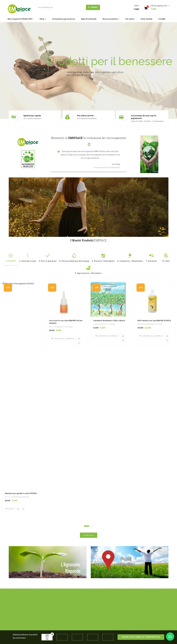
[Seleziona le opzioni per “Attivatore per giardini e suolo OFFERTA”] (10, 336)
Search (93, 7)
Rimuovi (52, 634)
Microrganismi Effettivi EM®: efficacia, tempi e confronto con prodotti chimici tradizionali (24, 521)
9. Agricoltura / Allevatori (88, 270)
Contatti (162, 19)
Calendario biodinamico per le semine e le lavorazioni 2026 (150, 518)
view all (89, 362)
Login (136, 9)
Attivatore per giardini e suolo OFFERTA (21, 321)
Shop (43, 19)
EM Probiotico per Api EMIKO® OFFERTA (154, 321)
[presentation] (85, 258)
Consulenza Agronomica (63, 19)
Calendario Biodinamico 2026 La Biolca (109, 321)
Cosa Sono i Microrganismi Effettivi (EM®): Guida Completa (67, 519)
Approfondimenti (89, 19)
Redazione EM (26, 533)
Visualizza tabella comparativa (141, 637)
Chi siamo (130, 19)
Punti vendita (146, 19)
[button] (159, 7)
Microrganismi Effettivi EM (21, 19)
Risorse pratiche (111, 19)
